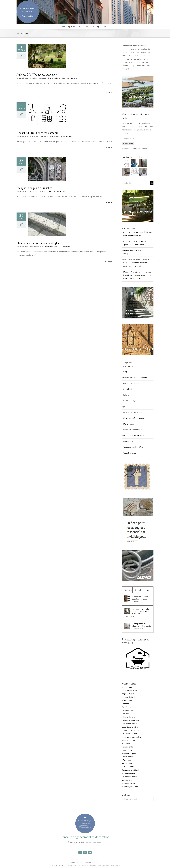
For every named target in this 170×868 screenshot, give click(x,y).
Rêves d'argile (127, 760)
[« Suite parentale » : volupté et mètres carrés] (127, 624)
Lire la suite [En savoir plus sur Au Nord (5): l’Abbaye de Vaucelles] (109, 93)
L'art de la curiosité (130, 724)
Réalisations (128, 441)
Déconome (126, 704)
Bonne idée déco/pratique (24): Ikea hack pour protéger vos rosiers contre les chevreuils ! (137, 263)
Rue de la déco (128, 767)
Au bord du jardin (129, 697)
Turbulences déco (129, 773)
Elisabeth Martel (128, 710)
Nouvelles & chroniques (133, 430)
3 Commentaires (59, 191)
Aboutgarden (127, 687)
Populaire (127, 590)
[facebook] (80, 852)
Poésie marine (128, 757)
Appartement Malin (130, 690)
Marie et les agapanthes (132, 737)
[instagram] (85, 852)
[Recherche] (152, 183)
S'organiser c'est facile (131, 770)
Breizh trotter (127, 700)
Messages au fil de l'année (134, 418)
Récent (138, 590)
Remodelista (127, 763)
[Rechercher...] (136, 183)
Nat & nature (127, 750)
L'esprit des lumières (130, 727)
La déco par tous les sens (133, 412)
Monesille (126, 744)
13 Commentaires (65, 247)
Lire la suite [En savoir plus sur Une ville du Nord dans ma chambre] (109, 148)
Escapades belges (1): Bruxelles (34, 188)
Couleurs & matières (131, 383)
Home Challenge (130, 401)
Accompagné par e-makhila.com (78, 866)
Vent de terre (127, 780)
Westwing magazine (130, 787)
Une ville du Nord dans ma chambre (37, 133)
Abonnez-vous (128, 143)
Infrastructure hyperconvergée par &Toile (106, 866)
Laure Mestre (24, 78)
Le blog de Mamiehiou (131, 730)
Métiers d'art (61, 78)
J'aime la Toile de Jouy (131, 720)
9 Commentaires (66, 136)
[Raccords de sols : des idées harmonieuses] (127, 597)
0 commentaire (72, 78)
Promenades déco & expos (134, 435)
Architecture (43, 78)
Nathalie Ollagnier (129, 753)
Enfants (56, 136)
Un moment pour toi (130, 777)
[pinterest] (90, 852)
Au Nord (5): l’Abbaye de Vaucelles (37, 75)
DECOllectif (128, 389)
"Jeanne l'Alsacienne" (93, 842)
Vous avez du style (129, 783)
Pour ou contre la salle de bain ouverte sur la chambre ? (140, 611)
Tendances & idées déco (133, 447)
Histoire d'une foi (129, 717)
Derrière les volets (129, 707)
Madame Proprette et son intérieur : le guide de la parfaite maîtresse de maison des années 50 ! (138, 275)
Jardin (54, 78)
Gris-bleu (126, 714)
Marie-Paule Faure (129, 740)
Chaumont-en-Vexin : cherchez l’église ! (39, 243)
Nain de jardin (128, 747)
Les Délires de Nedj (130, 734)
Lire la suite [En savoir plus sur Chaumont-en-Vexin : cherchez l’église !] (109, 261)
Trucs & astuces (130, 453)
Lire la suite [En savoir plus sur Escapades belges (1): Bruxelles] (109, 203)
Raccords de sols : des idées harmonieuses (140, 598)
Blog (50, 78)
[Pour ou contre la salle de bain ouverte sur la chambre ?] (127, 610)
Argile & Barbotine (129, 694)
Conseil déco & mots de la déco (136, 377)
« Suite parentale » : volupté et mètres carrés (141, 625)
